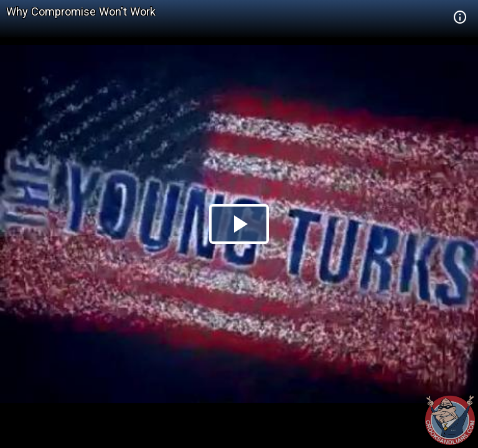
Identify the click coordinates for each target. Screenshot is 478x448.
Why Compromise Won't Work (81, 12)
